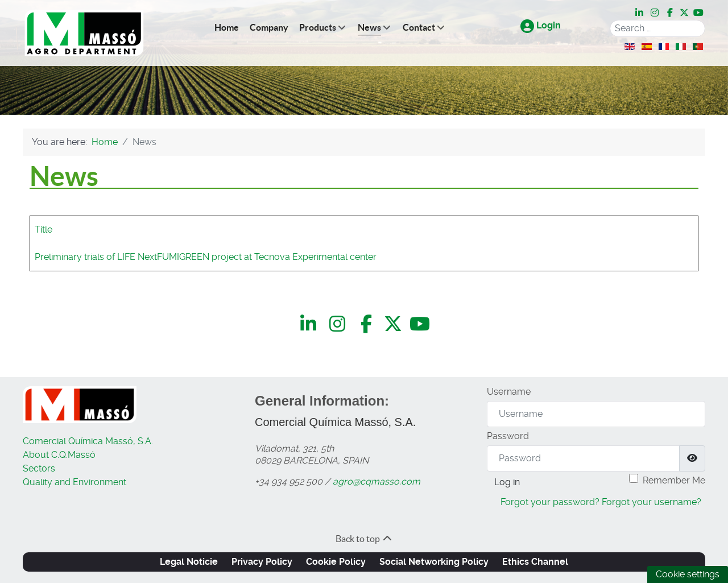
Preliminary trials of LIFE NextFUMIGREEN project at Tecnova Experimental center (206, 257)
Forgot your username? (652, 502)
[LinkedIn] (640, 13)
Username (509, 392)
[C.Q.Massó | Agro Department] (84, 33)
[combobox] (657, 28)
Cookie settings (688, 574)
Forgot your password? (550, 502)
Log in (507, 482)
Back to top (364, 539)
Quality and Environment (75, 482)
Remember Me (674, 480)
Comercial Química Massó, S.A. (88, 441)
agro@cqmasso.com (377, 481)
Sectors (39, 468)
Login (541, 25)
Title (44, 230)
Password (508, 436)
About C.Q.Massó (59, 455)
